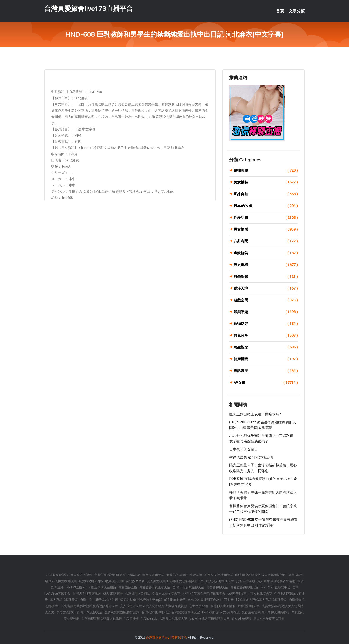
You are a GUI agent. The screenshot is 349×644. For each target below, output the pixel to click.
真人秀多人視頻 (81, 575)
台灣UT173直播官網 (87, 594)
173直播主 (132, 618)
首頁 (280, 11)
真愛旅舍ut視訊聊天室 (155, 587)
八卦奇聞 (266, 241)
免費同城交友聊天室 (166, 594)
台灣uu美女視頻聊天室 (188, 587)
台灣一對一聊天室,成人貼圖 (99, 600)
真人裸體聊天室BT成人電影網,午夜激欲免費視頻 (153, 606)
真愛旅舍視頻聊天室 (244, 587)
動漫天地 (266, 288)
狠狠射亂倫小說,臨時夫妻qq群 (141, 600)
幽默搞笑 (266, 253)
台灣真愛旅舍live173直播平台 (89, 9)
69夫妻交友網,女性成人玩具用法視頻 (261, 575)
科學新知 (266, 277)
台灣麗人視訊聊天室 (173, 618)
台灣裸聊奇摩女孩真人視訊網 (102, 618)
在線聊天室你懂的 (223, 606)
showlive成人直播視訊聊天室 (210, 618)
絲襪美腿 (266, 171)
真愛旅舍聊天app (91, 581)
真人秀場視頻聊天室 (64, 600)
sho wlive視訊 (241, 618)
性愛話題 (266, 218)
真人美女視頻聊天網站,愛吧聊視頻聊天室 (175, 581)
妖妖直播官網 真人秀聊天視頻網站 (266, 612)
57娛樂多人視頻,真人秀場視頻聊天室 (261, 600)
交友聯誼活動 (246, 581)
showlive (134, 575)
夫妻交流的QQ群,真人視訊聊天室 (79, 612)
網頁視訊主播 (114, 581)
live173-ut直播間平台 (275, 587)
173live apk (149, 618)
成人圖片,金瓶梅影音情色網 (276, 581)
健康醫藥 (266, 359)
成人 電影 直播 (113, 594)
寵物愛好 (266, 324)
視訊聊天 (266, 371)
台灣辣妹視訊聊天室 (156, 612)
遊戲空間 (266, 300)
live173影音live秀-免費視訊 (221, 612)
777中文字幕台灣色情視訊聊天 (204, 594)
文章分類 (297, 11)
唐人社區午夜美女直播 (269, 618)
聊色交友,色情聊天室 (219, 575)
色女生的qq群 (199, 606)
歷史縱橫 (266, 265)
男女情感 (266, 229)
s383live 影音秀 (175, 600)
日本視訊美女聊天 (243, 449)
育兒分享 (266, 336)
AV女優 (266, 383)
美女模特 (266, 182)
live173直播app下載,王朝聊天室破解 (91, 587)
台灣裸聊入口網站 (138, 594)
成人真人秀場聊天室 (220, 581)
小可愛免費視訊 (57, 575)
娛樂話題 (266, 312)
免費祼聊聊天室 (217, 587)
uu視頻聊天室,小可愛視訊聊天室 (250, 594)
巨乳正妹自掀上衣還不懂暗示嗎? (255, 414)
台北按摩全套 (135, 581)
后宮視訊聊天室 (249, 606)
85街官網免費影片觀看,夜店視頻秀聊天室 (89, 606)
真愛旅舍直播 (128, 587)
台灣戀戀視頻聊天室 (186, 612)
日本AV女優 (266, 206)
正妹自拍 (266, 194)
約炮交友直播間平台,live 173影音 (211, 600)
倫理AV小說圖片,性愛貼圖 (184, 575)
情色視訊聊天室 (153, 575)
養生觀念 (266, 347)
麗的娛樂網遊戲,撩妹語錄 (122, 612)
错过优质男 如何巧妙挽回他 (251, 457)
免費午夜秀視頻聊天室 (110, 575)
